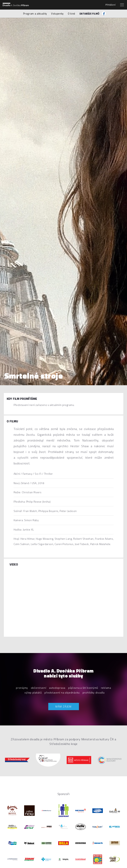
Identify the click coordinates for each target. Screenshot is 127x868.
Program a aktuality (35, 14)
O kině (72, 14)
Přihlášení (110, 5)
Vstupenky (57, 14)
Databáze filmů (89, 14)
